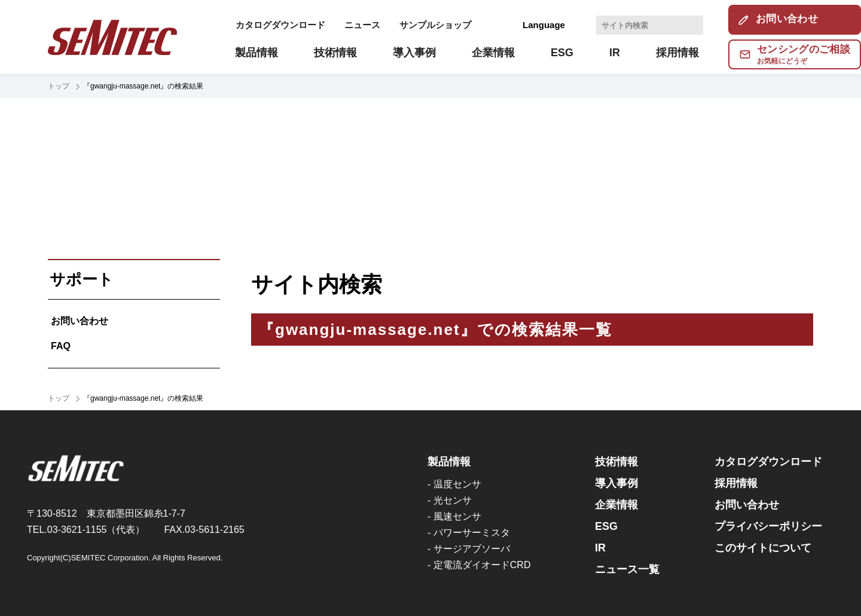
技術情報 (616, 462)
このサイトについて (763, 548)
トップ (59, 86)
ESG (606, 526)
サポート (82, 279)
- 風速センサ (454, 516)
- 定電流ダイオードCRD (479, 565)
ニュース (362, 25)
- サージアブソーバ (469, 549)
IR (600, 548)
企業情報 (616, 505)
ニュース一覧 (627, 569)
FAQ (61, 346)
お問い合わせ (80, 321)
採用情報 (736, 483)
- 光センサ (450, 500)
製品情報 (449, 462)
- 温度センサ (454, 484)
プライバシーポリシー (768, 526)
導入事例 (616, 483)
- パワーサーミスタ (469, 533)
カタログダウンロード (280, 25)
